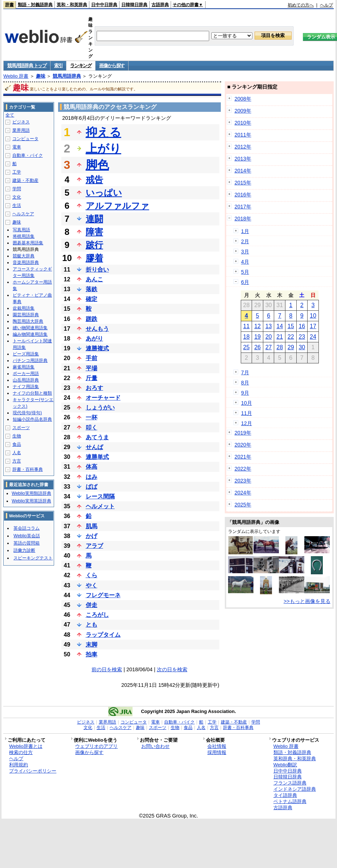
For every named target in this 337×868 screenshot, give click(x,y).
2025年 (243, 505)
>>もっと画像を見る (307, 601)
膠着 (94, 258)
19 (257, 337)
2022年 (243, 469)
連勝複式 (97, 348)
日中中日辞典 (104, 5)
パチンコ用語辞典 (30, 360)
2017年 (243, 207)
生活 (17, 205)
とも (92, 625)
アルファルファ (117, 206)
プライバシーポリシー (33, 771)
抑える (103, 132)
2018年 (243, 219)
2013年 (243, 159)
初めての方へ (301, 5)
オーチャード (103, 398)
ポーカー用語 (26, 374)
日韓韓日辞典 (134, 5)
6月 (245, 282)
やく (92, 585)
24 (313, 337)
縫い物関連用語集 (30, 328)
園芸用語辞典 (26, 315)
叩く (92, 427)
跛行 (94, 245)
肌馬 (92, 526)
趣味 (41, 76)
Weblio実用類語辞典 (31, 493)
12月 (247, 423)
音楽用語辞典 (26, 262)
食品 (17, 444)
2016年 (243, 195)
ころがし (97, 615)
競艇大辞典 (24, 256)
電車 (17, 147)
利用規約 (19, 765)
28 (280, 347)
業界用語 (21, 130)
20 (269, 337)
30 (302, 347)
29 (291, 347)
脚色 (97, 165)
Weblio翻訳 (285, 765)
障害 (94, 232)
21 (280, 337)
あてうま (97, 437)
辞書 (9, 5)
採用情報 (217, 752)
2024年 (243, 493)
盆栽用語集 (24, 308)
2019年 (243, 433)
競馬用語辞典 (67, 76)
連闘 (94, 219)
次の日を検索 (172, 669)
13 (269, 326)
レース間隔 (100, 496)
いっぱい (104, 193)
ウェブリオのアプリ (96, 746)
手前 (92, 358)
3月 (245, 252)
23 (302, 337)
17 (313, 326)
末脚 (92, 645)
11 (247, 326)
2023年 (243, 481)
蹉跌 (92, 319)
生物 (17, 436)
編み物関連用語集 (30, 334)
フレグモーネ (103, 595)
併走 (92, 605)
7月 (245, 372)
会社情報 (217, 746)
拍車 (92, 654)
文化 (17, 197)
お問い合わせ (155, 746)
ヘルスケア (23, 214)
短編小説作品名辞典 (32, 419)
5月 (245, 272)
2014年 (243, 171)
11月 (247, 413)
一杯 (92, 417)
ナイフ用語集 (26, 387)
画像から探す (112, 66)
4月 (245, 262)
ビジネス (21, 122)
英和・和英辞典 (72, 5)
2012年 (243, 147)
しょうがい (100, 407)
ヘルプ (326, 5)
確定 (92, 299)
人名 (17, 453)
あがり (94, 339)
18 (247, 337)
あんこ (94, 279)
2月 (245, 241)
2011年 (243, 135)
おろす (94, 388)
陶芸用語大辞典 (28, 321)
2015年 (243, 183)
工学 (17, 172)
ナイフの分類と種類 (32, 393)
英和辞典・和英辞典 (295, 759)
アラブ (94, 546)
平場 (92, 368)
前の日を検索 (107, 669)
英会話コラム (27, 528)
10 (313, 316)
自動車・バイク (28, 155)
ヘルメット (100, 506)
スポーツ (21, 428)
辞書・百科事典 (28, 469)
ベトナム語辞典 (290, 801)
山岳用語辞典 (26, 380)
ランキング (81, 66)
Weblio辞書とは (26, 746)
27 (269, 347)
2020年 (243, 445)
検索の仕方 (21, 752)
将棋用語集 (24, 236)
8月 (245, 383)
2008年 (243, 99)
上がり (103, 148)
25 (247, 347)
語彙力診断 (24, 550)
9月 (245, 393)
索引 (58, 66)
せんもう (97, 329)
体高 (92, 467)
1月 (245, 231)
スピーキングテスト (33, 558)
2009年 (243, 111)
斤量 (92, 378)
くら (92, 575)
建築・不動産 (25, 180)
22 (291, 337)
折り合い (97, 270)
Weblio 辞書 (16, 76)
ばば (92, 487)
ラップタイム (103, 635)
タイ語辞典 (285, 795)
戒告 (94, 180)
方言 (17, 461)
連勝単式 (97, 457)
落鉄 (92, 289)
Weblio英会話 (27, 536)
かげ (92, 536)
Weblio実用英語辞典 (31, 501)
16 (302, 326)
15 (291, 326)
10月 (247, 403)
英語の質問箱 (27, 543)
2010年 (243, 123)
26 (257, 347)
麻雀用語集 (24, 367)
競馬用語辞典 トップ (27, 66)
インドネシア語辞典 (295, 789)
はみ (92, 477)
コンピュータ (25, 139)
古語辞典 (160, 5)
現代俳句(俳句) (27, 413)
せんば (94, 447)
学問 (17, 189)
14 (280, 326)
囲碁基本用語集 (28, 243)
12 (257, 326)
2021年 (243, 457)
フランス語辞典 (290, 783)
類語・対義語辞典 (35, 5)
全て (10, 115)
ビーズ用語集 (26, 354)
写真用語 (21, 230)
